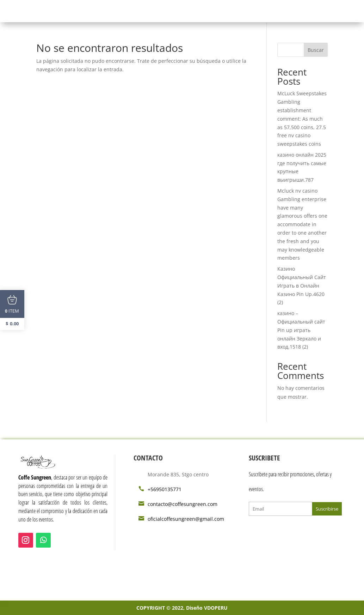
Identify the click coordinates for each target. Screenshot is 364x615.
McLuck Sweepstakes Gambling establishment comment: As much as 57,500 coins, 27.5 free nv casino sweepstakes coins (302, 119)
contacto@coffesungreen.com (183, 504)
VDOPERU (216, 608)
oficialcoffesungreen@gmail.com (186, 519)
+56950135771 (165, 489)
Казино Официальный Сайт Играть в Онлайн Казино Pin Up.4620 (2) (302, 285)
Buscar (316, 50)
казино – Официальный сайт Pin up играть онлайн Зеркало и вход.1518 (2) (301, 330)
